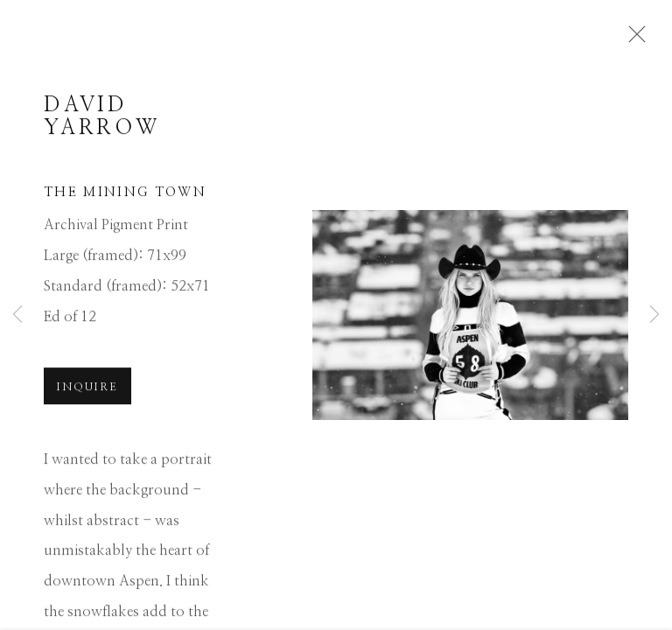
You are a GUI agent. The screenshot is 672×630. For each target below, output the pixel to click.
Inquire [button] (87, 389)
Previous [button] (17, 315)
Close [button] (633, 39)
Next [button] (654, 315)
